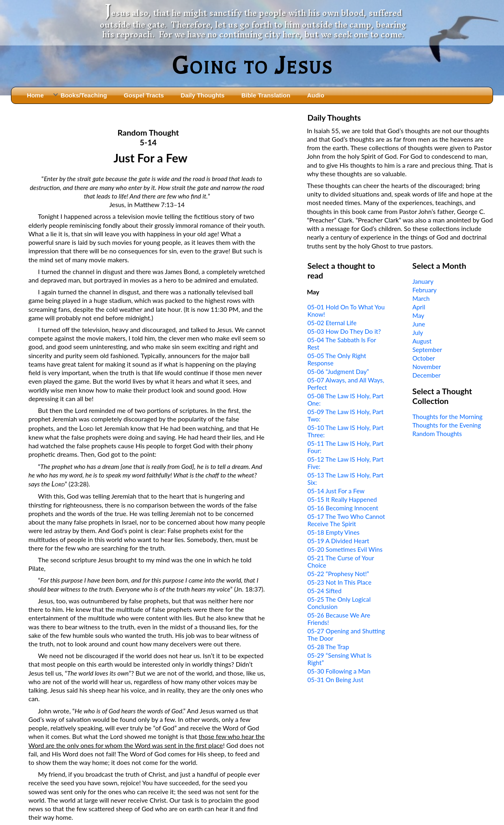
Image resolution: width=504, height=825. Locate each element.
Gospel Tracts (144, 95)
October (424, 358)
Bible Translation (266, 95)
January (423, 281)
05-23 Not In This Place (339, 582)
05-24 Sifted (324, 591)
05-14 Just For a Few (336, 491)
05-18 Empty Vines (333, 532)
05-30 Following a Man (339, 671)
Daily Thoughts (202, 95)
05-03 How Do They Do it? (344, 331)
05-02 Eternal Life (332, 323)
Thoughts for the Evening (447, 425)
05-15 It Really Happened (342, 499)
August (422, 341)
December (426, 375)
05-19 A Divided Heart (338, 541)
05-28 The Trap (328, 647)
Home (35, 95)
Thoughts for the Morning (447, 417)
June (419, 324)
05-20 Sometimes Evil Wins (345, 549)
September (427, 350)
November (426, 367)
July (418, 333)
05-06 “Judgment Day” (338, 371)
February (424, 290)
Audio (316, 95)
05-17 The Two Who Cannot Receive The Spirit (346, 520)
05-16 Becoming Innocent (343, 508)
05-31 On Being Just (335, 680)
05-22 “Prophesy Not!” (338, 574)
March (421, 298)
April (419, 307)
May (418, 315)
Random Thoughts (437, 434)
